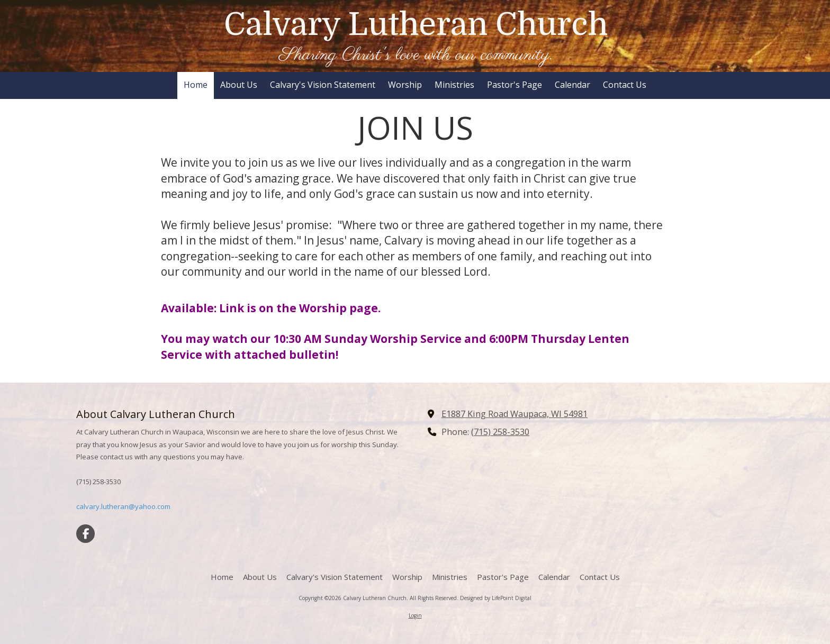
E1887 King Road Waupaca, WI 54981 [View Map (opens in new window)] (515, 414)
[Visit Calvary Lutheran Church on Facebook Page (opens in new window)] (85, 534)
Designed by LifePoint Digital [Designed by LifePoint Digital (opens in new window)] (496, 598)
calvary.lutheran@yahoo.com (123, 506)
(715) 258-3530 (500, 432)
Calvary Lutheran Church (416, 24)
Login (415, 615)
